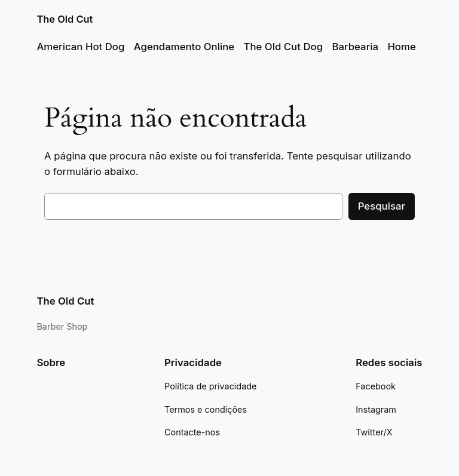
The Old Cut (65, 19)
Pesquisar (382, 206)
